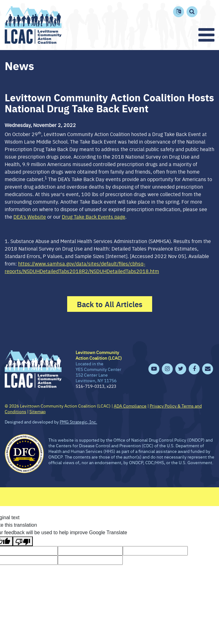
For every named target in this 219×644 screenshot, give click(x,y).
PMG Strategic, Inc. (78, 422)
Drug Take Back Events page (94, 216)
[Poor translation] (23, 541)
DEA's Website (30, 216)
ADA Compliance (130, 406)
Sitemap (37, 411)
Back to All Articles (110, 304)
